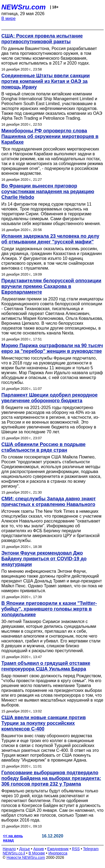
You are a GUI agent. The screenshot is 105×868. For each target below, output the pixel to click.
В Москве (37, 853)
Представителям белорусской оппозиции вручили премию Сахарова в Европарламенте (51, 286)
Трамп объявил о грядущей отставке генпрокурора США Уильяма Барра (46, 666)
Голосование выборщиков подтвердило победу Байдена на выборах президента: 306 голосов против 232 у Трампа (51, 778)
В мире (8, 19)
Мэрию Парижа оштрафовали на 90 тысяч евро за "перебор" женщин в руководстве (52, 348)
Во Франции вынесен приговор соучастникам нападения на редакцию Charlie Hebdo (48, 192)
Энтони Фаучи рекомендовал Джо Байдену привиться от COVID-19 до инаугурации (44, 559)
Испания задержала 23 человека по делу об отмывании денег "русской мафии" (50, 239)
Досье (24, 849)
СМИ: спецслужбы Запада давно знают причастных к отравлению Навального (49, 502)
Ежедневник (58, 849)
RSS (76, 849)
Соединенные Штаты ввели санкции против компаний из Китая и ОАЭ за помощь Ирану (45, 81)
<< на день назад (13, 838)
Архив (39, 849)
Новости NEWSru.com (26, 857)
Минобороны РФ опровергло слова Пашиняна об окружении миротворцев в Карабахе (50, 136)
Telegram (91, 849)
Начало (9, 849)
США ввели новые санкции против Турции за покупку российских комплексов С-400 (44, 723)
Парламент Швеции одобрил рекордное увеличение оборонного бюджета (50, 398)
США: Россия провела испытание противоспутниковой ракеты (42, 39)
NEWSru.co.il (14, 853)
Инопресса (58, 853)
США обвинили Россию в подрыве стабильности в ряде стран (43, 447)
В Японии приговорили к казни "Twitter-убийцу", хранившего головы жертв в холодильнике (49, 609)
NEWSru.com (24, 7)
